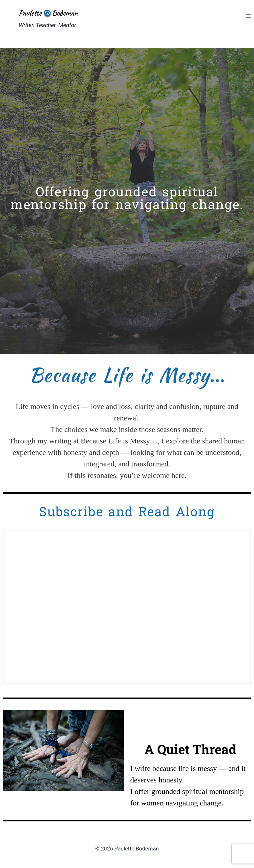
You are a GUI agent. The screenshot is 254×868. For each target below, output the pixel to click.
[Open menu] (248, 16)
